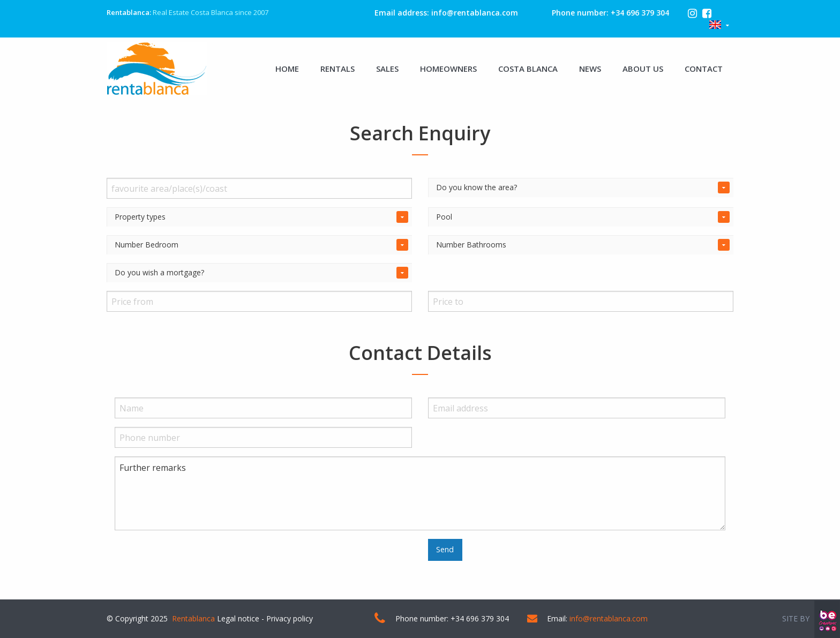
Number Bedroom (147, 245)
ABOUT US (643, 69)
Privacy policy (290, 618)
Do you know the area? (477, 187)
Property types (140, 217)
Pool (444, 217)
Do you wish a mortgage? (159, 272)
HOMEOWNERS (448, 69)
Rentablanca (193, 618)
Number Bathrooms (471, 245)
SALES (387, 69)
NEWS (590, 69)
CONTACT (704, 69)
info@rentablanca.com (475, 13)
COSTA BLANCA (528, 69)
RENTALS (337, 69)
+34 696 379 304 (640, 13)
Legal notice (238, 618)
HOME (287, 69)
